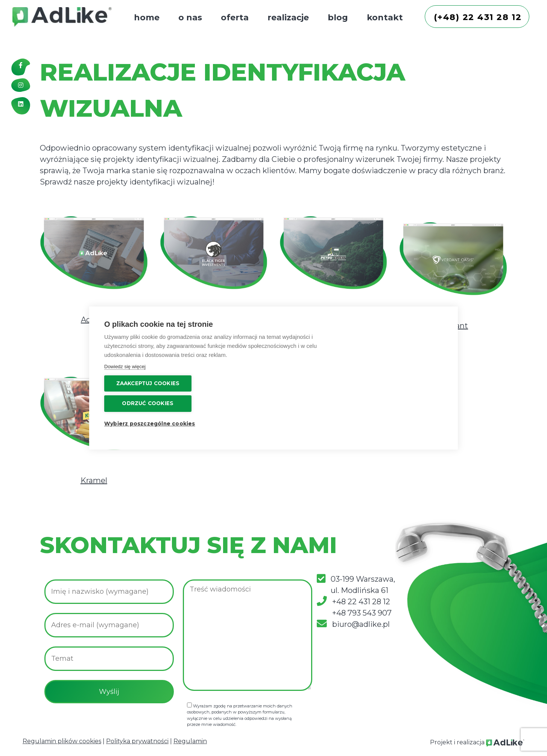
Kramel (94, 480)
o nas (190, 18)
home (147, 18)
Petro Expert (333, 320)
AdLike (94, 320)
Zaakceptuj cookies (397, 358)
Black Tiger (213, 320)
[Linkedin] (21, 107)
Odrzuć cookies (397, 378)
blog (338, 18)
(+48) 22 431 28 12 (479, 17)
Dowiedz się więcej (125, 392)
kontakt (385, 18)
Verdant (453, 326)
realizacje (288, 18)
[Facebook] (21, 68)
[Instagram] (21, 88)
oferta (235, 18)
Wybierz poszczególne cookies (394, 398)
